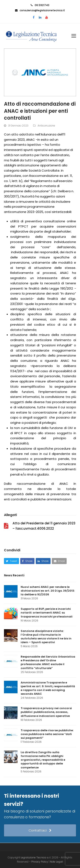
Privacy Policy (40, 862)
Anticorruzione (46, 126)
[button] (74, 36)
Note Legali (57, 862)
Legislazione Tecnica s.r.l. (36, 857)
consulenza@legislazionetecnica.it (42, 10)
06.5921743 (42, 5)
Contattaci (40, 830)
